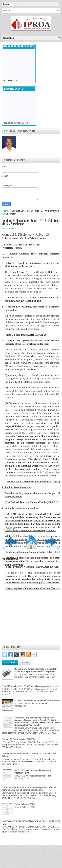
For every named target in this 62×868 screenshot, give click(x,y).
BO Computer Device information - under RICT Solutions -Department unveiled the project (36, 670)
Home (5, 211)
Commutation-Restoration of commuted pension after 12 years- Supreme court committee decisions (29, 789)
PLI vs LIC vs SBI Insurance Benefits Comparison (37, 700)
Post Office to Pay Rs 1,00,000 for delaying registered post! (30, 686)
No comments (8, 228)
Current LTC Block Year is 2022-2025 (19, 739)
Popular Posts (10, 662)
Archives (25, 662)
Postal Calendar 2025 (24, 804)
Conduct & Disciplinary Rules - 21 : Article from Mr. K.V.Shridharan (31, 222)
